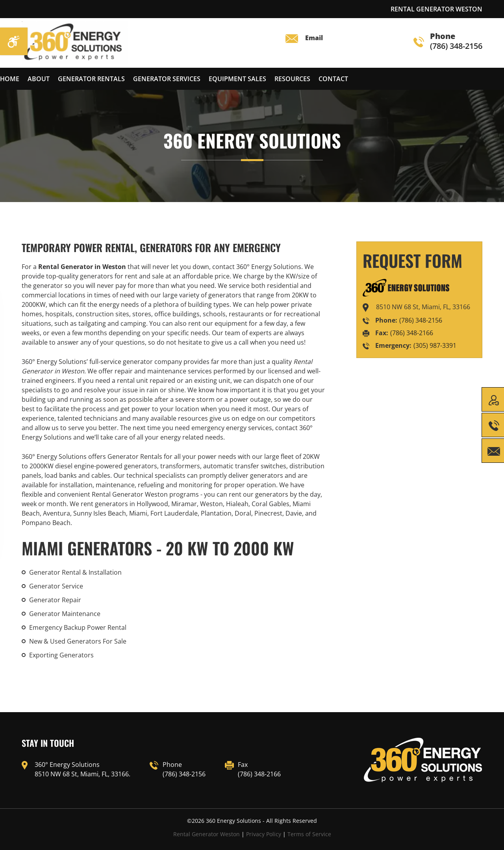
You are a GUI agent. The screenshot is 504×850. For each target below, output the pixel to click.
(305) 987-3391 (435, 345)
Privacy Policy (264, 834)
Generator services (167, 79)
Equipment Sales (237, 79)
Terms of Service (309, 834)
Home (10, 79)
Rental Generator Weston (207, 834)
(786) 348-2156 (448, 42)
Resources (292, 79)
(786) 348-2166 (412, 333)
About (39, 79)
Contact (333, 79)
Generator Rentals (91, 79)
